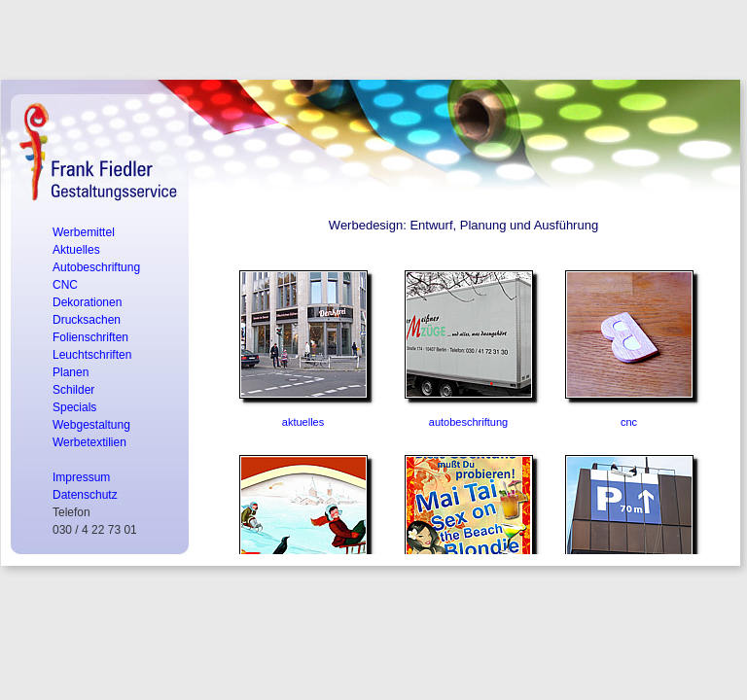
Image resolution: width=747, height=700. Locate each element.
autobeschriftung (468, 422)
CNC (65, 285)
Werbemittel (84, 232)
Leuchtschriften (92, 355)
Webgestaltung (91, 425)
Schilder (73, 390)
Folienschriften (90, 337)
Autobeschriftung (96, 267)
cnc (629, 422)
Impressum (81, 477)
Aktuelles (76, 250)
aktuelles (303, 422)
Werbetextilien (89, 442)
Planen (71, 372)
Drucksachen (87, 320)
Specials (74, 407)
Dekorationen (87, 302)
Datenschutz (85, 495)
